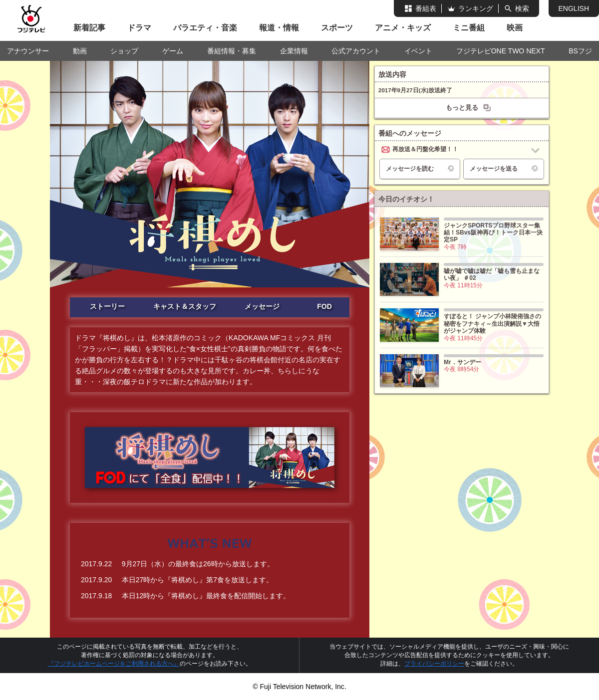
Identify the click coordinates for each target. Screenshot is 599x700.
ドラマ (139, 28)
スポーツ (337, 28)
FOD (324, 306)
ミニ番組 (469, 28)
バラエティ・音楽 (205, 28)
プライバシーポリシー (434, 664)
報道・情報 (279, 28)
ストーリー (107, 306)
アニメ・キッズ (403, 28)
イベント (418, 51)
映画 (515, 28)
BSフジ (580, 51)
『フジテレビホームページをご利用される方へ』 (114, 664)
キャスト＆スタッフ (185, 306)
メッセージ (262, 306)
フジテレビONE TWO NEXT (501, 51)
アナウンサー (28, 51)
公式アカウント (356, 51)
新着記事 (89, 28)
